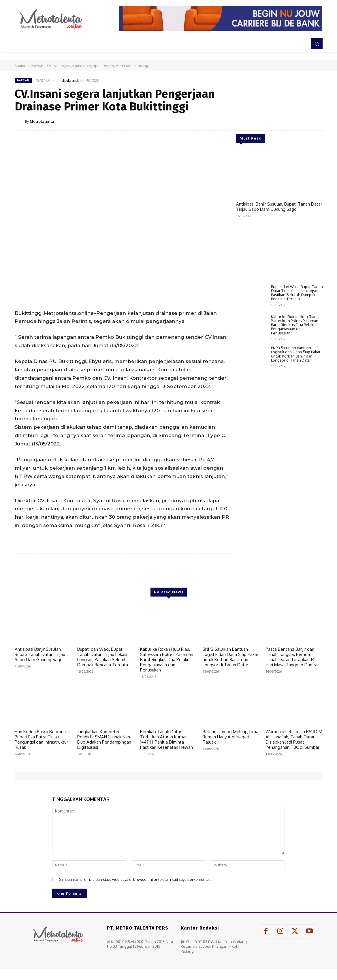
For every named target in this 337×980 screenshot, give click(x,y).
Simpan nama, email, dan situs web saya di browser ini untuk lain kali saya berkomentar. (135, 879)
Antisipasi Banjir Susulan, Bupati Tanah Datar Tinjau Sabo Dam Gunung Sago (279, 207)
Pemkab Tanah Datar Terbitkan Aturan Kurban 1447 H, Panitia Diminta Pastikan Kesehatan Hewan (166, 739)
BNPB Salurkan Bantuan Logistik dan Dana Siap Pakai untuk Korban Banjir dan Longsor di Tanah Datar (295, 549)
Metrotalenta (42, 121)
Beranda (21, 66)
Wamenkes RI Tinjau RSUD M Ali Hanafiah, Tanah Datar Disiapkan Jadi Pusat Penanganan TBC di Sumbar (294, 739)
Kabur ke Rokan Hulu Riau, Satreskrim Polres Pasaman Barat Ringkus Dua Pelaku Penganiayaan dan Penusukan (295, 519)
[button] (317, 44)
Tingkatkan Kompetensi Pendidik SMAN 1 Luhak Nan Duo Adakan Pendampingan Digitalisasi (104, 739)
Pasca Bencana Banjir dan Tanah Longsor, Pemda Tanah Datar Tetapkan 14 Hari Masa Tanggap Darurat (292, 657)
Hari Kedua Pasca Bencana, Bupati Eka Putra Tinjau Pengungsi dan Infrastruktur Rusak (41, 739)
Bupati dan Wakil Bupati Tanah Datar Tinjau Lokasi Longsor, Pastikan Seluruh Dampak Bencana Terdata (297, 487)
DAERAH (37, 66)
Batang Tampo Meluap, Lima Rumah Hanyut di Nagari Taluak (230, 737)
